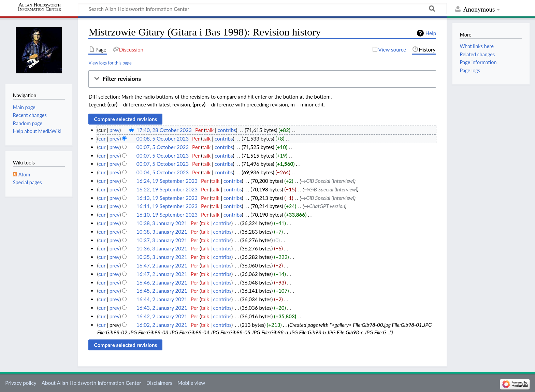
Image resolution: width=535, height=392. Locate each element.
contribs (227, 130)
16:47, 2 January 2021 (162, 265)
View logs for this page (110, 63)
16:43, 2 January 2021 (162, 308)
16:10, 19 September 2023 (167, 215)
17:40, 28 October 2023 (164, 130)
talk (209, 130)
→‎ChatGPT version (325, 206)
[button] (262, 79)
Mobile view (191, 383)
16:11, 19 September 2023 (167, 206)
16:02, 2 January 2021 (162, 325)
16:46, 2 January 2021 (162, 282)
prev (114, 130)
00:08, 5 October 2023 (163, 139)
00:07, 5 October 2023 (163, 147)
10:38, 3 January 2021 (162, 223)
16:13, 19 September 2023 (167, 198)
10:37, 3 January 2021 (162, 240)
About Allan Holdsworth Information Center (91, 383)
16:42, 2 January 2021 (162, 316)
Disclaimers (159, 383)
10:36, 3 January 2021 (162, 248)
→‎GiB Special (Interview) (328, 181)
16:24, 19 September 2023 (167, 181)
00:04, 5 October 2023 (163, 172)
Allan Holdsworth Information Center (40, 7)
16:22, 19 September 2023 (167, 189)
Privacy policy (21, 383)
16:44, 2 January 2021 (162, 299)
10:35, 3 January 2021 (162, 257)
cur (102, 139)
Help (431, 33)
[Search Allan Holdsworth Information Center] (262, 9)
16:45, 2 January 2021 (162, 291)
